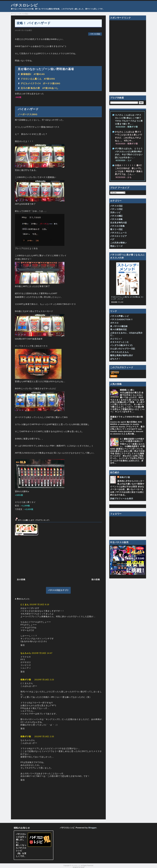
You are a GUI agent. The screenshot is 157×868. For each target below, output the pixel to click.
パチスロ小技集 (117, 226)
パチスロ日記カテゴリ (58, 590)
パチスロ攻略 (116, 219)
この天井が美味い (119, 243)
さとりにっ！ (116, 339)
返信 (23, 645)
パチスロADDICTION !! (121, 320)
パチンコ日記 (116, 209)
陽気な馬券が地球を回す (122, 355)
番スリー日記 (116, 229)
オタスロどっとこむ (120, 342)
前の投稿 (96, 580)
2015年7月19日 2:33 (44, 737)
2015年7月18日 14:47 (42, 653)
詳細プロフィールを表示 (122, 499)
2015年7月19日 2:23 (44, 680)
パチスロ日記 (95, 34)
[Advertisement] (58, 556)
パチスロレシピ (24, 5)
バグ (112, 239)
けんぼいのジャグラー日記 (123, 349)
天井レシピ (115, 213)
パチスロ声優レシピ (120, 316)
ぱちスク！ (115, 359)
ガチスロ (114, 323)
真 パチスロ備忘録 (119, 326)
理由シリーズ (116, 246)
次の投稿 (21, 580)
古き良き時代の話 (119, 223)
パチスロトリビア (119, 236)
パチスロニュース (119, 233)
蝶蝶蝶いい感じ (127, 390)
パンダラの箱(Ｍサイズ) (121, 345)
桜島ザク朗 (26, 680)
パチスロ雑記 (116, 216)
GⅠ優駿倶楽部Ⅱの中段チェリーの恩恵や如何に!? (132, 440)
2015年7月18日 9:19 (39, 605)
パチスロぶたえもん (120, 352)
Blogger (92, 828)
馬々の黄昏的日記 (119, 330)
